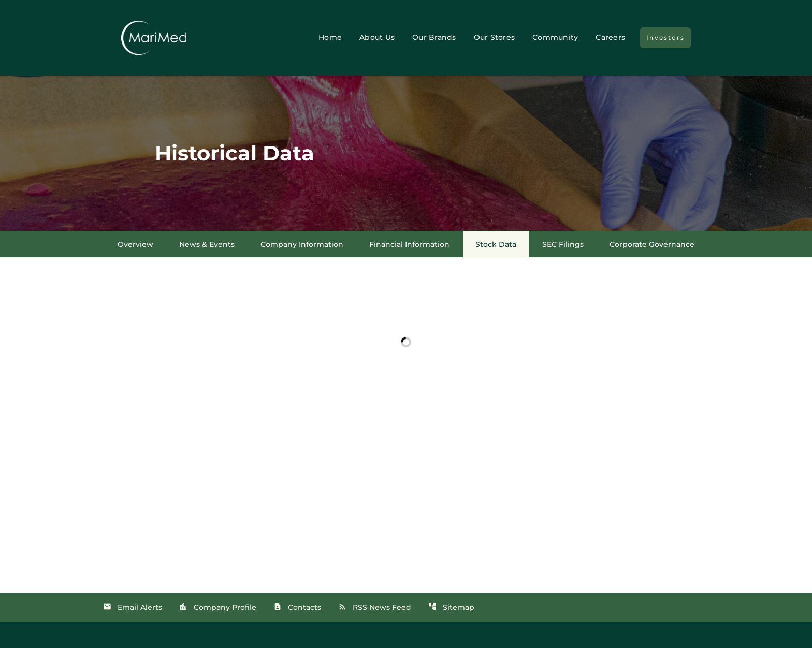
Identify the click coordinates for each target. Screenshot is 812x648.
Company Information (302, 244)
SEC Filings (563, 244)
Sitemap (451, 607)
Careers (610, 37)
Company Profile (218, 607)
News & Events (207, 244)
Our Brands (434, 37)
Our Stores (495, 37)
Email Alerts (133, 607)
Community (555, 37)
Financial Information (409, 244)
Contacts (297, 607)
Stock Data (496, 244)
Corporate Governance (652, 244)
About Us (377, 37)
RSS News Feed (375, 607)
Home (330, 37)
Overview (135, 244)
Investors (665, 38)
